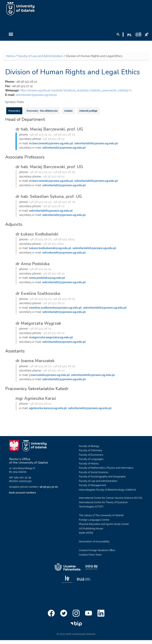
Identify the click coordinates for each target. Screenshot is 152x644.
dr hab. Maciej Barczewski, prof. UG (49, 129)
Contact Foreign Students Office (97, 550)
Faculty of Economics (91, 455)
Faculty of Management (93, 485)
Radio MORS (86, 533)
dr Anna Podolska (33, 264)
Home (10, 56)
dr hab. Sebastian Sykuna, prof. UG (49, 196)
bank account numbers (23, 493)
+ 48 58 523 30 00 (48, 487)
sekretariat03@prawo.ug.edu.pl (36, 95)
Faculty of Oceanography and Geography (102, 477)
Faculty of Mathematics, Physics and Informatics (106, 468)
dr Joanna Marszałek (35, 361)
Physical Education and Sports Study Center (104, 524)
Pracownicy (14, 111)
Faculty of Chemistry (91, 450)
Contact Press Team (90, 555)
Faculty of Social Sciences (94, 472)
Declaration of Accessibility (94, 541)
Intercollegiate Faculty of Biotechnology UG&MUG (108, 490)
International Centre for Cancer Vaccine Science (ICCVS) (111, 498)
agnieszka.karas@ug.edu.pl (48, 408)
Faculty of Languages (91, 459)
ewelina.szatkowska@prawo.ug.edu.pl (55, 308)
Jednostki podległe (88, 111)
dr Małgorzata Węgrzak (38, 323)
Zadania (68, 111)
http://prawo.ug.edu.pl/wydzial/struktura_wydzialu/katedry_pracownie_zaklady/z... (77, 90)
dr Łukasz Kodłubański (37, 234)
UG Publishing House (91, 528)
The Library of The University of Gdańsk (101, 515)
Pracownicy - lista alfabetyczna (42, 111)
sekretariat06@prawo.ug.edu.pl (96, 143)
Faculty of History (89, 464)
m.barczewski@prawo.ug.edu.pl (51, 143)
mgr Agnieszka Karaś (36, 398)
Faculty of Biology (89, 446)
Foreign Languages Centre (94, 520)
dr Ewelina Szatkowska (38, 293)
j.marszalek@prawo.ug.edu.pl (50, 375)
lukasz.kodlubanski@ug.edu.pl (50, 248)
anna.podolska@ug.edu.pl (47, 278)
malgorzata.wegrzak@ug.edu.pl (51, 337)
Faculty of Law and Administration (40, 56)
